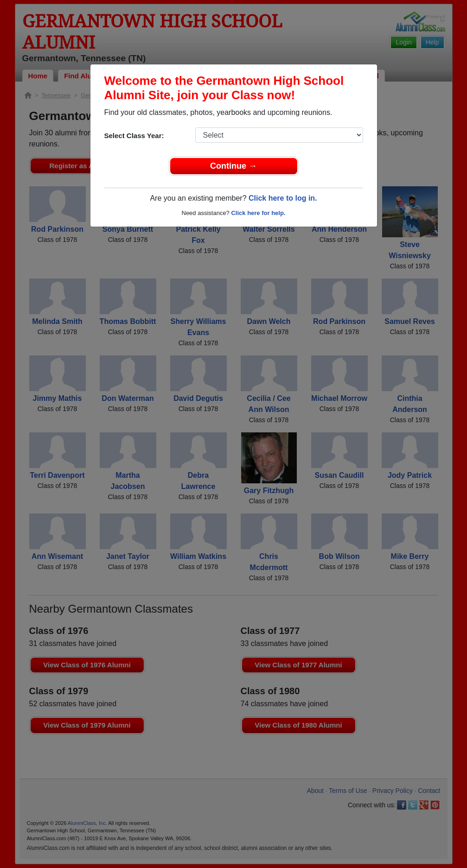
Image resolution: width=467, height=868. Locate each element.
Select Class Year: (134, 136)
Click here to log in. (283, 198)
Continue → (233, 166)
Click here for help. (258, 213)
